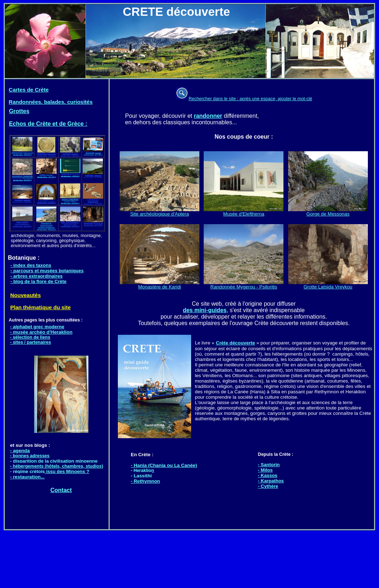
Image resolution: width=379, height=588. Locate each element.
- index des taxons (31, 265)
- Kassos (268, 475)
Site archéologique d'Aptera (159, 214)
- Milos (265, 470)
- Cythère (268, 486)
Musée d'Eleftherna (244, 212)
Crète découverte (235, 343)
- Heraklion (142, 471)
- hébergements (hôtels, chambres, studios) (57, 466)
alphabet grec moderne (39, 327)
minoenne (86, 461)
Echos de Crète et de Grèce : (48, 124)
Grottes (19, 111)
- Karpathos (271, 481)
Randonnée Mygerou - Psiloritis (244, 285)
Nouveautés (26, 295)
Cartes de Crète (29, 90)
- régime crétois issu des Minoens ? (50, 471)
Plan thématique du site (41, 307)
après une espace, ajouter (266, 99)
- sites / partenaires (31, 342)
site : (233, 99)
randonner (208, 116)
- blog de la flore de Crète (38, 281)
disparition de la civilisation (44, 461)
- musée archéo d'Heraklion (41, 332)
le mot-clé (302, 99)
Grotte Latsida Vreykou (328, 285)
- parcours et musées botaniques (47, 271)
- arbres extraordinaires (36, 276)
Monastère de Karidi (160, 285)
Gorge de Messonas (328, 212)
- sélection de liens (30, 337)
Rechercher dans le (208, 99)
